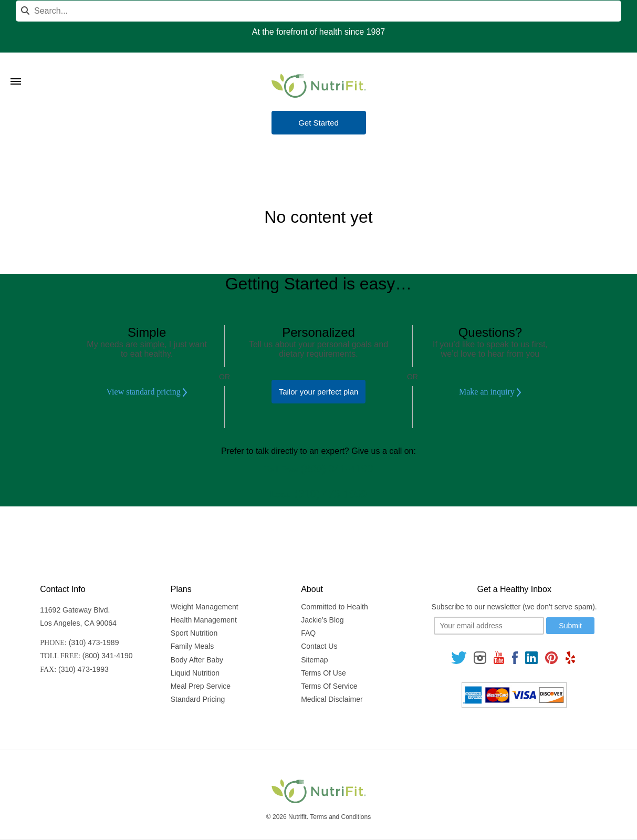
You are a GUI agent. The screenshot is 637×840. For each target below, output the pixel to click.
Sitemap (314, 660)
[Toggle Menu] (16, 68)
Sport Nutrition (194, 633)
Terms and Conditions (340, 817)
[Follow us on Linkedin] (531, 657)
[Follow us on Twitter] (459, 657)
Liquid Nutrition (195, 673)
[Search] (318, 11)
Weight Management (205, 607)
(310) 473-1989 (331, 494)
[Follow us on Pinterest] (552, 657)
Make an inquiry (490, 392)
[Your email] (489, 626)
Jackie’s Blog (322, 620)
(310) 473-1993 (83, 669)
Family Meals (192, 646)
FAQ (308, 633)
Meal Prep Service (201, 686)
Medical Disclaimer (332, 699)
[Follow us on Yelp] (570, 657)
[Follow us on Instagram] (480, 657)
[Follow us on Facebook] (515, 657)
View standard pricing (147, 392)
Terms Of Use (323, 673)
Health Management (204, 620)
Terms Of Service (329, 686)
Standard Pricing (198, 699)
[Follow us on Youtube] (499, 657)
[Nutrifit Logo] (319, 86)
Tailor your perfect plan (319, 392)
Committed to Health (335, 607)
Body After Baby (197, 660)
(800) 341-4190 (337, 468)
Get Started (318, 123)
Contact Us (319, 646)
